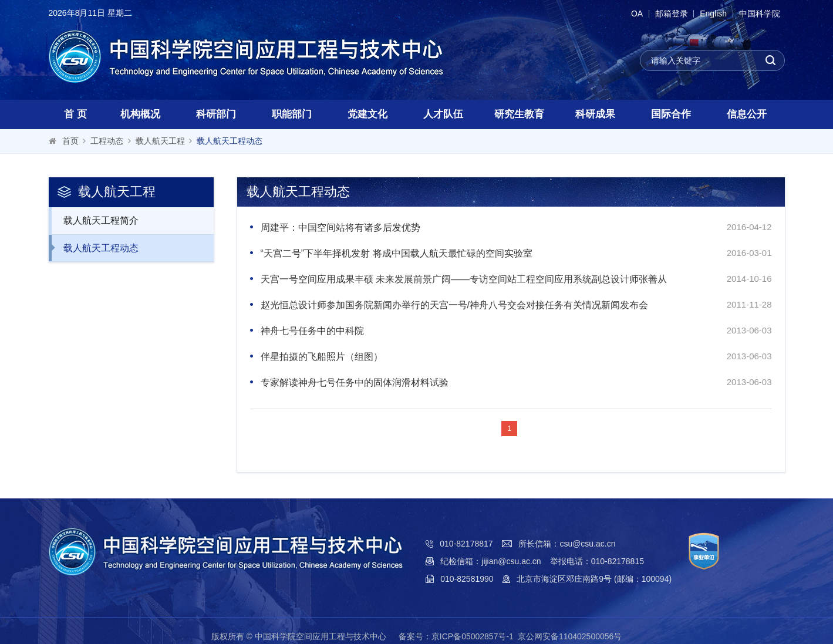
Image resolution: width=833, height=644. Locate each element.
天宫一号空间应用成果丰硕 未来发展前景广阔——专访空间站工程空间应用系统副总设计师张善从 (464, 279)
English (710, 14)
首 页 (75, 114)
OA (628, 14)
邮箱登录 (665, 14)
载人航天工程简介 (95, 220)
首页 (70, 141)
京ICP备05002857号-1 (473, 636)
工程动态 (107, 141)
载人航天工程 (160, 141)
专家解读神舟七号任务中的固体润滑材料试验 (355, 382)
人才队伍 (443, 114)
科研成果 (595, 114)
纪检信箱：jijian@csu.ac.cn (490, 561)
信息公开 (747, 114)
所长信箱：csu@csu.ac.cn (567, 544)
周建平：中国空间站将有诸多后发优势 (340, 227)
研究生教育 (519, 114)
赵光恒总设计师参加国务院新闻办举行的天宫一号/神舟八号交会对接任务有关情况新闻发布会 (454, 305)
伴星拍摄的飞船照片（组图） (322, 357)
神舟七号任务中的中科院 (312, 331)
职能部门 (292, 114)
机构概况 (140, 114)
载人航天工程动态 (230, 141)
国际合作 (671, 114)
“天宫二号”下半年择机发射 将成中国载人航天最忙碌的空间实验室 (397, 253)
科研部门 (216, 114)
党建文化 (367, 114)
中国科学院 (758, 14)
